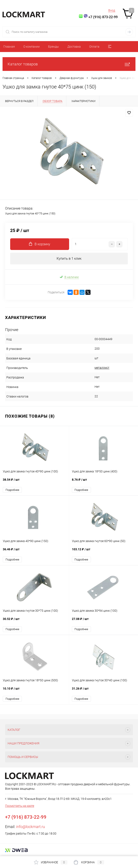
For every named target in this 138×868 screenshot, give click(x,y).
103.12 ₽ (104, 551)
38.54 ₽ (34, 482)
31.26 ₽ (104, 691)
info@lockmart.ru (31, 827)
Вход (112, 10)
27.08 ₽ (104, 621)
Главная (9, 47)
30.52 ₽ (34, 621)
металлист (102, 368)
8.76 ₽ (104, 482)
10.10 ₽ (34, 691)
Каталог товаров (69, 64)
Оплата (94, 47)
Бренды (54, 47)
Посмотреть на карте (20, 806)
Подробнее (12, 490)
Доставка (74, 47)
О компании (31, 47)
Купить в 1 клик (69, 259)
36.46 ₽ (34, 551)
